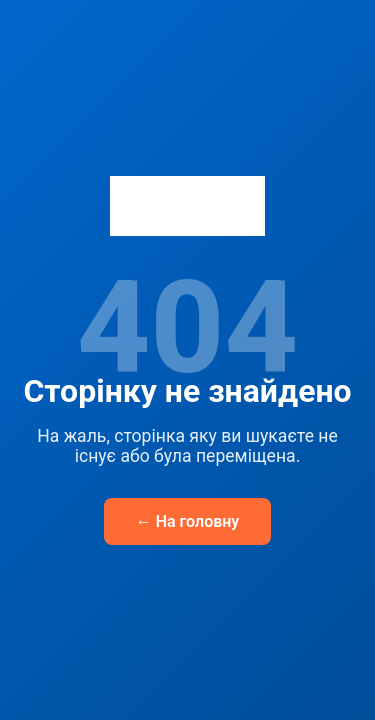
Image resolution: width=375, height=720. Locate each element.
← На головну (188, 521)
